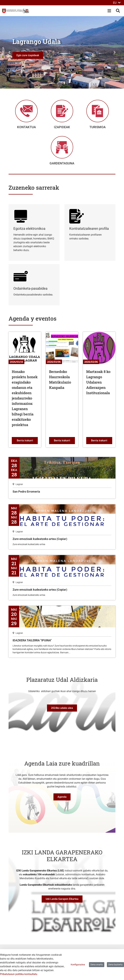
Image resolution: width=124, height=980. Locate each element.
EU (117, 3)
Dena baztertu (115, 965)
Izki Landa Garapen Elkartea (62, 902)
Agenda (62, 800)
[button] (9, 52)
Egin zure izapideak (28, 55)
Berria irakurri (27, 444)
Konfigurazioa (78, 965)
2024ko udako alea (62, 711)
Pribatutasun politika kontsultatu (19, 974)
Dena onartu (97, 965)
